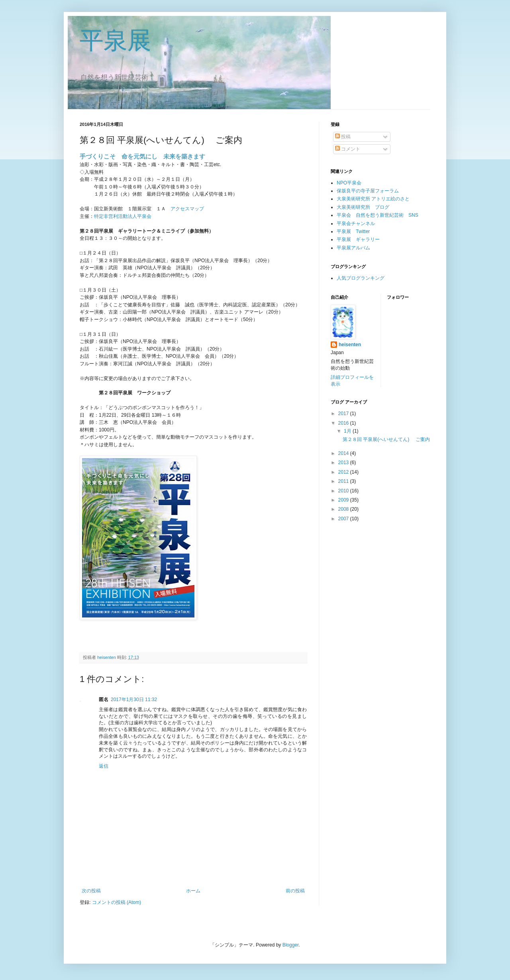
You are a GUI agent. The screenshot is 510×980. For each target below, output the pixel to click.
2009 (344, 500)
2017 (344, 414)
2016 (344, 423)
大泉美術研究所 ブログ (363, 207)
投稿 (343, 137)
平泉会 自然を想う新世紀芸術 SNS (378, 215)
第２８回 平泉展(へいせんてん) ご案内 (386, 439)
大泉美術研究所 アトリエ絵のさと (373, 199)
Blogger (291, 945)
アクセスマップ (187, 209)
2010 (344, 491)
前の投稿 (295, 891)
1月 (348, 431)
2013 (344, 463)
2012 (344, 472)
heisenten (350, 345)
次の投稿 (91, 891)
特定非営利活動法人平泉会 (123, 216)
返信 (104, 766)
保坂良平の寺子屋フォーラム (368, 191)
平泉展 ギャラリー (358, 239)
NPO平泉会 (349, 183)
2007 (344, 519)
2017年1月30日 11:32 (134, 700)
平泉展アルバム (353, 248)
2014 (344, 453)
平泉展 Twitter (353, 231)
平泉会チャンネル (356, 223)
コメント (348, 149)
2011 (344, 481)
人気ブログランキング (361, 278)
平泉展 (116, 40)
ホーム (193, 891)
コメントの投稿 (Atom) (117, 902)
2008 (344, 509)
